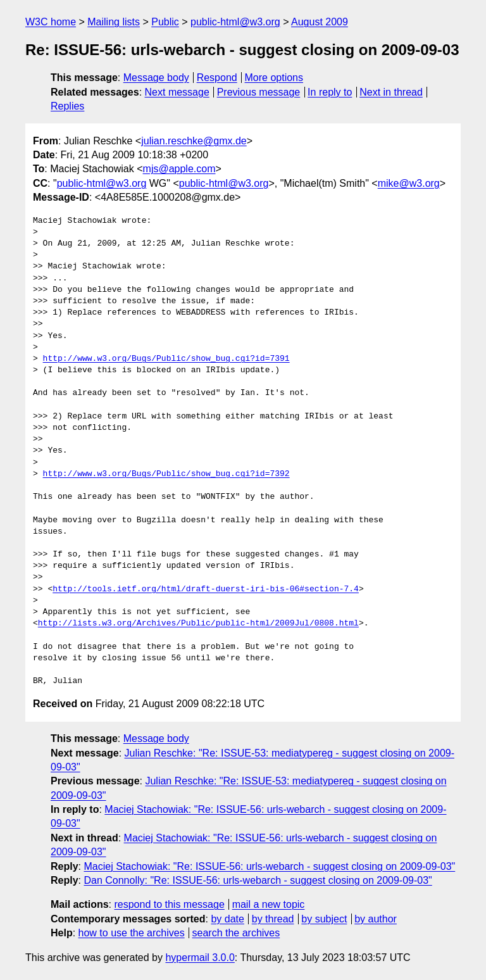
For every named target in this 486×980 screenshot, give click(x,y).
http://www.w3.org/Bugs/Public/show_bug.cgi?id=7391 (166, 359)
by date (227, 919)
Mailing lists (114, 22)
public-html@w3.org (235, 22)
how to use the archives (132, 933)
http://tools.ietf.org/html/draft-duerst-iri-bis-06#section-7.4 (206, 589)
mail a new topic (269, 904)
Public (165, 22)
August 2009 (320, 22)
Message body (156, 78)
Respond (217, 78)
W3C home (51, 22)
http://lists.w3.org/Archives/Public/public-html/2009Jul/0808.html (198, 624)
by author (376, 919)
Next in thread (391, 92)
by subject (324, 919)
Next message (177, 92)
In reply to (330, 92)
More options (274, 78)
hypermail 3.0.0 (200, 958)
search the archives (236, 933)
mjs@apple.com (179, 169)
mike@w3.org (409, 183)
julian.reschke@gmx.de (194, 141)
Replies (67, 106)
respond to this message (169, 904)
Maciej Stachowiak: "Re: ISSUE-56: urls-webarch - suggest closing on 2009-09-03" (269, 866)
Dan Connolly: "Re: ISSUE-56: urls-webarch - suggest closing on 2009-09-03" (258, 880)
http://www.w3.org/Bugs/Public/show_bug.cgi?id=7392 (166, 474)
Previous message (259, 92)
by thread (273, 919)
